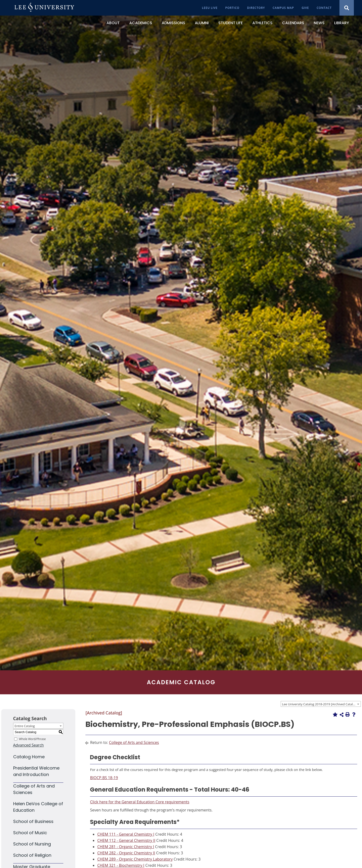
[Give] (305, 8)
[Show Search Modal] (347, 8)
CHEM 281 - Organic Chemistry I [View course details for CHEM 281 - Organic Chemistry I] (126, 847)
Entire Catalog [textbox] (25, 726)
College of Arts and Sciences (134, 742)
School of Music (30, 833)
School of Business (33, 821)
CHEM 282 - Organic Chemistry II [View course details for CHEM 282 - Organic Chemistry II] (126, 853)
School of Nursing (32, 844)
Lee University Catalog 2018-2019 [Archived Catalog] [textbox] (320, 704)
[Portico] (232, 8)
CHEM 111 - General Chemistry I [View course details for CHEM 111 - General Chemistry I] (126, 834)
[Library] (342, 23)
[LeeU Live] (210, 8)
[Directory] (256, 8)
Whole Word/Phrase (32, 739)
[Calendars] (293, 23)
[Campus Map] (283, 8)
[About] (113, 23)
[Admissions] (173, 23)
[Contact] (324, 8)
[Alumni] (202, 23)
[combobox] (321, 704)
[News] (319, 23)
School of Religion (32, 855)
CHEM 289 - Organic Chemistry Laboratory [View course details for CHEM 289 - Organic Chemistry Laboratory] (135, 859)
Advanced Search (29, 745)
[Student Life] (231, 23)
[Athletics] (262, 23)
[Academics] (141, 23)
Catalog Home (29, 757)
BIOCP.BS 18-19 (104, 778)
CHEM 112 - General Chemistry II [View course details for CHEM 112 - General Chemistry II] (126, 840)
